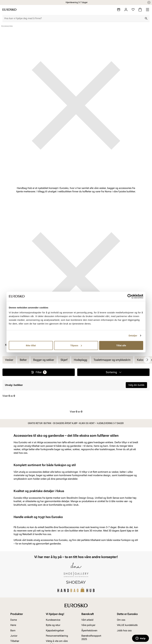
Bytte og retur (53, 625)
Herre (13, 625)
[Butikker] (119, 10)
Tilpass (76, 345)
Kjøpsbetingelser (55, 630)
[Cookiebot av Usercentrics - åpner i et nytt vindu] (130, 296)
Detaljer (133, 336)
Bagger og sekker (44, 360)
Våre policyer (88, 625)
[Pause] (149, 2)
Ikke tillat (31, 345)
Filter (39, 372)
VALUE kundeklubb (127, 625)
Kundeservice (53, 620)
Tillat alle (121, 345)
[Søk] (146, 18)
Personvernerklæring (57, 636)
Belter (23, 360)
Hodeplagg (80, 360)
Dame (14, 620)
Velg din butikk (136, 385)
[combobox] (74, 18)
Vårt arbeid (87, 620)
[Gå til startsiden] (9, 10)
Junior (14, 636)
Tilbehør (15, 641)
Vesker (9, 360)
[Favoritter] (133, 10)
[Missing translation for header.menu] (148, 10)
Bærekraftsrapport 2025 (91, 637)
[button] (113, 372)
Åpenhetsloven (89, 630)
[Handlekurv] (140, 10)
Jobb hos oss (124, 630)
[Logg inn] (126, 10)
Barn (13, 630)
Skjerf (64, 360)
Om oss (121, 620)
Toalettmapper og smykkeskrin (112, 360)
